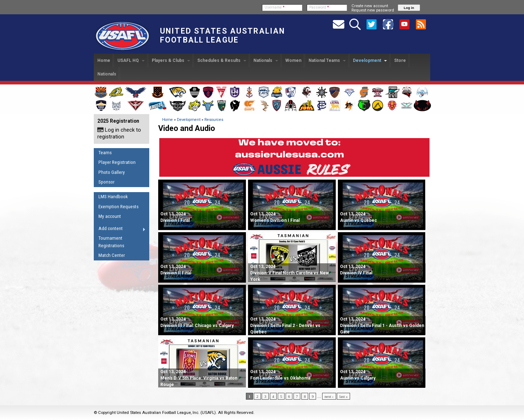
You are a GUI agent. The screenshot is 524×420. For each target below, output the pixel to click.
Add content (120, 230)
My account (110, 216)
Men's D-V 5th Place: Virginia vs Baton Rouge (199, 378)
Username (275, 7)
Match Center (112, 255)
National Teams (327, 60)
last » (343, 396)
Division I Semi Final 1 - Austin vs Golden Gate (382, 326)
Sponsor (106, 182)
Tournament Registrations (111, 242)
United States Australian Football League (222, 35)
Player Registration (117, 162)
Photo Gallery (112, 172)
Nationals (266, 60)
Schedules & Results (222, 60)
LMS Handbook (113, 197)
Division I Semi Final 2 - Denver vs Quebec (285, 326)
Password (319, 7)
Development (370, 60)
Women (293, 60)
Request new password (373, 10)
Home (104, 60)
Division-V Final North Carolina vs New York (290, 273)
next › (329, 396)
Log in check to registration (119, 133)
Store (400, 60)
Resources (214, 120)
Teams (105, 153)
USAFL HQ (131, 60)
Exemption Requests (118, 207)
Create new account (370, 6)
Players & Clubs (171, 60)
